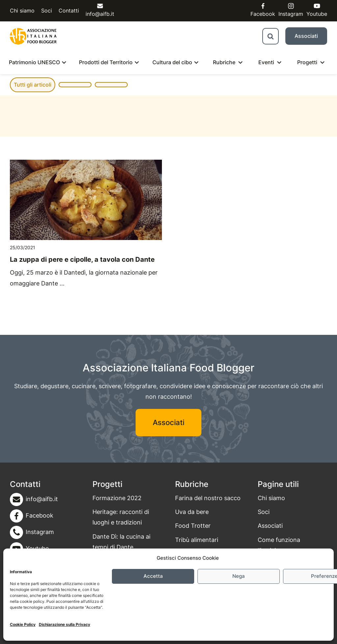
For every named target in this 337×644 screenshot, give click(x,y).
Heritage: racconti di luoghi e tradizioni (121, 517)
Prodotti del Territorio (106, 62)
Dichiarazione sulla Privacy (65, 624)
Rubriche (224, 62)
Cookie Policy (23, 624)
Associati (306, 36)
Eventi (266, 62)
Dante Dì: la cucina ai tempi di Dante (121, 542)
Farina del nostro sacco (208, 498)
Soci (47, 11)
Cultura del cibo (172, 62)
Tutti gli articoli (33, 85)
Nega (239, 576)
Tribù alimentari (197, 540)
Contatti (69, 11)
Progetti (307, 62)
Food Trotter (193, 526)
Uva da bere (192, 512)
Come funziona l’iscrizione (279, 545)
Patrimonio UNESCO (34, 62)
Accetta (153, 576)
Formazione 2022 (117, 498)
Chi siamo (22, 11)
